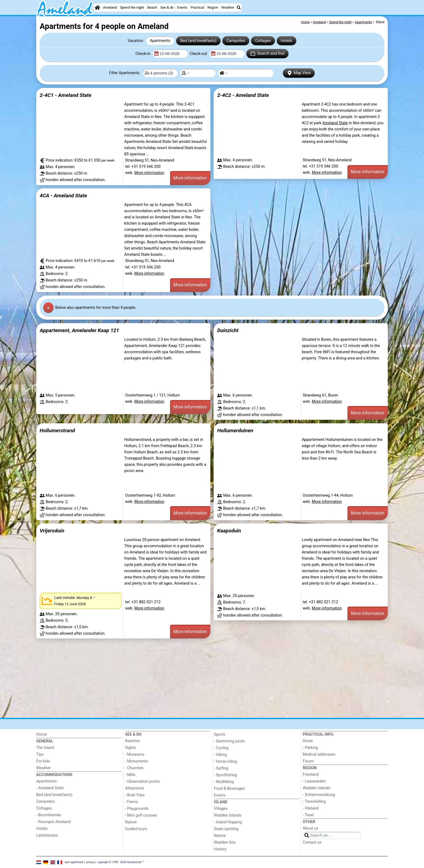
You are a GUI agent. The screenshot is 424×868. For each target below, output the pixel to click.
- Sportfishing (225, 775)
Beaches (133, 741)
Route (308, 741)
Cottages (263, 41)
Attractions (135, 788)
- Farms (132, 802)
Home (42, 734)
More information (149, 173)
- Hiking (220, 755)
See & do (167, 7)
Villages (221, 809)
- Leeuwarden (314, 781)
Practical (197, 7)
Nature (131, 822)
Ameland (110, 7)
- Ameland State (50, 788)
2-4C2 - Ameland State (243, 95)
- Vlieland (311, 808)
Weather (228, 7)
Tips (40, 754)
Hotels (287, 41)
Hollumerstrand (57, 430)
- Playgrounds (137, 809)
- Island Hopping (228, 822)
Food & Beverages (229, 789)
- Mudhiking (224, 782)
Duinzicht (228, 330)
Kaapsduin (229, 531)
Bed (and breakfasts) (198, 41)
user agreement (74, 862)
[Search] (239, 8)
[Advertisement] (198, 678)
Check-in (143, 54)
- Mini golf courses (141, 815)
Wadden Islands (228, 815)
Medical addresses (319, 754)
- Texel (308, 815)
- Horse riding (226, 761)
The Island (45, 748)
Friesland (311, 774)
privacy (90, 862)
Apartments (160, 41)
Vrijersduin (52, 531)
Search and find (267, 54)
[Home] (97, 8)
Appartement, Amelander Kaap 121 (79, 330)
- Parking (310, 748)
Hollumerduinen (235, 430)
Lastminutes (47, 835)
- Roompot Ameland (53, 822)
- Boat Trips (135, 795)
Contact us (312, 842)
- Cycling (221, 748)
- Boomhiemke (49, 815)
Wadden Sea (225, 842)
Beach (152, 7)
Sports (220, 734)
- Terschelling (314, 802)
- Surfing (221, 768)
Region (213, 7)
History (220, 849)
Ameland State (335, 123)
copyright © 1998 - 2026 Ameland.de (119, 862)
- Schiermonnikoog (319, 795)
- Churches (134, 768)
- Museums (135, 754)
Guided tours (136, 829)
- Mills (130, 775)
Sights (131, 748)
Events (182, 7)
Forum (308, 761)
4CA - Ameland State (63, 196)
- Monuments (137, 761)
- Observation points (143, 782)
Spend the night (132, 7)
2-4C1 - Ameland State (66, 95)
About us (311, 828)
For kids (43, 761)
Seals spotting (226, 829)
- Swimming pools (229, 741)
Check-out (199, 54)
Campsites (236, 41)
